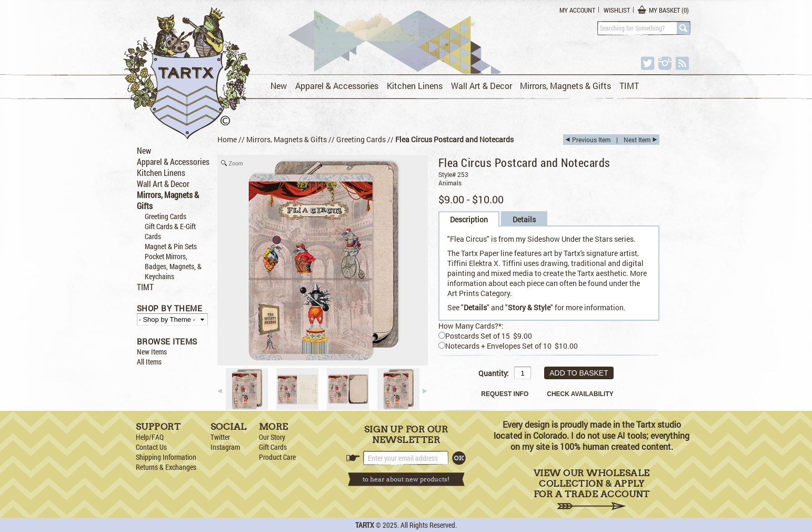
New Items (152, 352)
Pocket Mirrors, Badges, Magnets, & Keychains (173, 266)
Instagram (225, 447)
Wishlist (617, 10)
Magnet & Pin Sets (171, 246)
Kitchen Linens (415, 86)
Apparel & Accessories (337, 86)
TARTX (365, 525)
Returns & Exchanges (166, 467)
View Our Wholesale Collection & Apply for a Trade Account (592, 489)
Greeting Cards (166, 216)
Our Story (272, 437)
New (279, 86)
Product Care (277, 457)
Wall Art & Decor (482, 86)
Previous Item (591, 140)
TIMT (629, 86)
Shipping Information (166, 457)
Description (469, 219)
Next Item (637, 140)
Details (524, 219)
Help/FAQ (150, 437)
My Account (577, 10)
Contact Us (151, 447)
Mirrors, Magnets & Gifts (565, 86)
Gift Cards (273, 447)
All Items (149, 362)
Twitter (220, 437)
